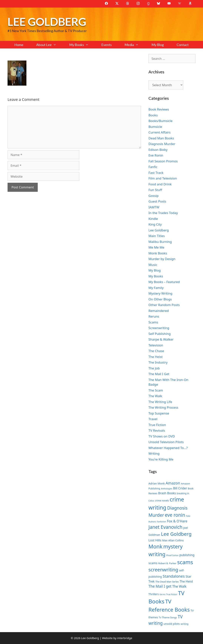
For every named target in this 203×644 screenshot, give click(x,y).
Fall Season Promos (163, 161)
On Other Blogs (160, 299)
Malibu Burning (160, 242)
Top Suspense (159, 413)
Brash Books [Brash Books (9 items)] (167, 493)
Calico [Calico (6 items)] (151, 501)
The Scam (156, 390)
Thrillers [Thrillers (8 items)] (154, 594)
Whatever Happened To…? (168, 448)
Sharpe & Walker (161, 339)
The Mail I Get (159, 374)
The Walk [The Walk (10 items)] (179, 586)
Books (153, 115)
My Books (82, 45)
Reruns (154, 316)
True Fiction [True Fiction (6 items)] (172, 594)
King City (155, 224)
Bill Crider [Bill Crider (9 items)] (180, 488)
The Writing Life (160, 402)
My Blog (158, 45)
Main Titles (157, 236)
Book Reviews (159, 109)
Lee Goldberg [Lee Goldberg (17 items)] (176, 534)
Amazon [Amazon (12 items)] (173, 483)
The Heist (156, 357)
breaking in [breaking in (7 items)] (183, 493)
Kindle (153, 219)
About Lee (49, 45)
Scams (153, 322)
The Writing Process (163, 407)
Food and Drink (160, 184)
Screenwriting (159, 328)
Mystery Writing (160, 293)
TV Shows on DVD (162, 436)
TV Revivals (157, 430)
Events (106, 45)
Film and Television (163, 178)
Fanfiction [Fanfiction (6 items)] (161, 522)
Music (153, 265)
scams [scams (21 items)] (185, 562)
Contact (183, 45)
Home (19, 45)
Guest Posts (157, 201)
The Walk (155, 396)
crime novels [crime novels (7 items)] (162, 501)
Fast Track (156, 173)
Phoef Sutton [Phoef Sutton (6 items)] (172, 555)
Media (135, 45)
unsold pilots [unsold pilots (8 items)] (172, 624)
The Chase (156, 351)
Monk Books (158, 253)
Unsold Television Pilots (166, 442)
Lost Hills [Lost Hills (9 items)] (155, 540)
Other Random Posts (164, 305)
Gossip (154, 196)
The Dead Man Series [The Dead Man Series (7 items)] (167, 582)
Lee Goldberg (47, 22)
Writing (154, 453)
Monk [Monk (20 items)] (155, 546)
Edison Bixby (158, 150)
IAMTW (154, 207)
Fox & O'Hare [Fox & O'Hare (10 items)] (177, 521)
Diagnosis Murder (162, 144)
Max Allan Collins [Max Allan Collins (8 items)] (173, 540)
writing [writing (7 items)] (184, 624)
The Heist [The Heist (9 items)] (186, 581)
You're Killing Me (161, 459)
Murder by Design (162, 259)
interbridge (125, 638)
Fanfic (153, 167)
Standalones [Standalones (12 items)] (174, 576)
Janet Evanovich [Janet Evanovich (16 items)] (165, 527)
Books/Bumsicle (160, 121)
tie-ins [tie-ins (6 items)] (162, 594)
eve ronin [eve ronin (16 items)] (175, 515)
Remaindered (159, 311)
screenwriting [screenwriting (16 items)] (163, 570)
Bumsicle (155, 127)
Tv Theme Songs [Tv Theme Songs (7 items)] (168, 618)
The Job (154, 368)
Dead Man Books (161, 138)
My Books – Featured (164, 282)
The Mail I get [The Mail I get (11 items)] (160, 586)
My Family (156, 288)
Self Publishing (160, 334)
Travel (153, 419)
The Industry (158, 362)
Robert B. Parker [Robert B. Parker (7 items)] (167, 563)
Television (156, 345)
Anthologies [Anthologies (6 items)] (167, 489)
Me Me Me (156, 247)
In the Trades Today (163, 213)
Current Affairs (160, 132)
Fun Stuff (155, 190)
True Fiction (157, 425)
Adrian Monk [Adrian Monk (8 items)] (157, 483)
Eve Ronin (156, 155)
